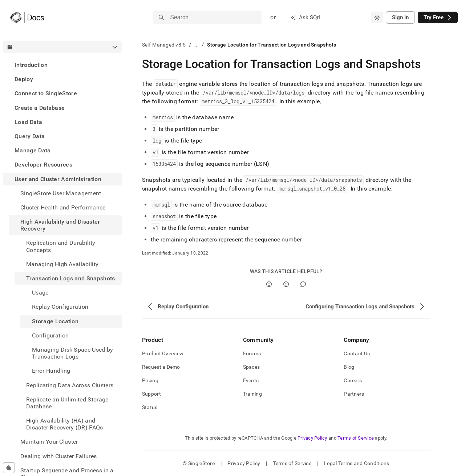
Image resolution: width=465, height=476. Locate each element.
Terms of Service (356, 438)
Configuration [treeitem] (50, 335)
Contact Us (357, 353)
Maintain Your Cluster (49, 442)
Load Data (28, 122)
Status (150, 407)
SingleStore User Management (61, 193)
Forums (252, 353)
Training (252, 394)
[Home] (27, 17)
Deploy (24, 79)
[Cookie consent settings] (9, 468)
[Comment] (303, 284)
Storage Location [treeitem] (55, 321)
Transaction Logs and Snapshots (71, 278)
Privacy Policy (312, 438)
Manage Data (33, 150)
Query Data (30, 136)
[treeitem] (62, 65)
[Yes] (269, 284)
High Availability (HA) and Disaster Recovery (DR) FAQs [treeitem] (65, 424)
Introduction (31, 65)
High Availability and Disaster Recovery (60, 225)
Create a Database (40, 108)
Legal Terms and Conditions (357, 463)
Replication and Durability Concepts (61, 246)
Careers (353, 380)
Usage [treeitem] (40, 293)
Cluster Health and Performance (63, 207)
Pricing (150, 380)
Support (151, 394)
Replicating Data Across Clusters (70, 385)
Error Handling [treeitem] (51, 371)
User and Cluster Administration (58, 179)
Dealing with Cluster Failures (58, 456)
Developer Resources (43, 165)
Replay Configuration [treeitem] (60, 307)
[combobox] (377, 17)
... (197, 45)
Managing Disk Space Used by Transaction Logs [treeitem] (73, 353)
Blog (349, 367)
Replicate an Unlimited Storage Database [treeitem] (67, 403)
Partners (354, 394)
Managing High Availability (62, 264)
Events (251, 380)
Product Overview (163, 353)
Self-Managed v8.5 (164, 45)
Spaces (252, 367)
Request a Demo (161, 367)
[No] (286, 284)
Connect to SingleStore (46, 93)
